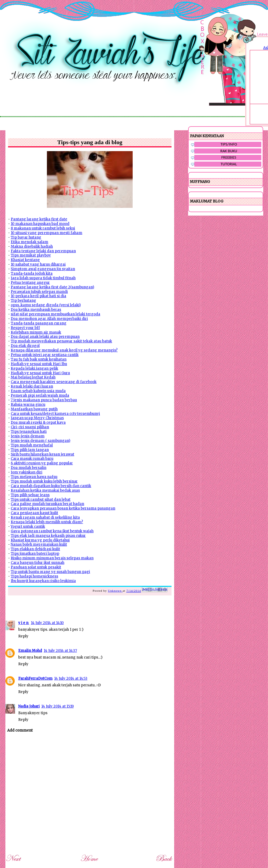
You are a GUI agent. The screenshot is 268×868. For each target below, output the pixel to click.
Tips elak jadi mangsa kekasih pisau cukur (48, 536)
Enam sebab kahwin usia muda (38, 391)
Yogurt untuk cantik (28, 527)
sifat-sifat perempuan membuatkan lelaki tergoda (55, 314)
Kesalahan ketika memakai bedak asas (45, 490)
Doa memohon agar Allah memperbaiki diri (49, 319)
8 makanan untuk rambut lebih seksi (43, 228)
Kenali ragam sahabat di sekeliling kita (45, 517)
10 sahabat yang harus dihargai (38, 264)
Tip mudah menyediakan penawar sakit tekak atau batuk (61, 341)
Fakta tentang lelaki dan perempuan (43, 251)
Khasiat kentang (25, 260)
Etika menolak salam (29, 242)
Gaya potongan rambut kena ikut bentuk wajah (52, 531)
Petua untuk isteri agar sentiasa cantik (45, 355)
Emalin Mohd (30, 651)
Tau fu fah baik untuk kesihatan (39, 359)
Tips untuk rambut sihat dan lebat (41, 500)
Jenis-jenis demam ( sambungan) (40, 441)
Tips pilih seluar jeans (30, 495)
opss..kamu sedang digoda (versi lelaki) (46, 305)
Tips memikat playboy (31, 255)
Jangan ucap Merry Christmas (37, 418)
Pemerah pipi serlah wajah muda (40, 395)
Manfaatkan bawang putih (34, 409)
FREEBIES (229, 157)
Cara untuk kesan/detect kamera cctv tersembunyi (55, 414)
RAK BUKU (229, 151)
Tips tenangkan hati (29, 432)
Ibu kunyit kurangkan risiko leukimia (43, 581)
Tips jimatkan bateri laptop (35, 554)
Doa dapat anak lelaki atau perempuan (45, 337)
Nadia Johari (29, 706)
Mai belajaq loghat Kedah (33, 377)
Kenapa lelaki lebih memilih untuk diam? (47, 522)
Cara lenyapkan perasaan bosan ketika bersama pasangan (63, 508)
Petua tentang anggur (30, 283)
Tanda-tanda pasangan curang (39, 323)
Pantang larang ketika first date (39, 219)
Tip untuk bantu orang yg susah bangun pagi (50, 572)
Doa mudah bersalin (29, 468)
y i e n (24, 623)
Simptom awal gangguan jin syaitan (43, 269)
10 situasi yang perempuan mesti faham (46, 233)
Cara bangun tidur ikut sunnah (38, 563)
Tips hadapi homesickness (34, 576)
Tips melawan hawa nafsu (34, 477)
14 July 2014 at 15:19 (57, 706)
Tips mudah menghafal (32, 445)
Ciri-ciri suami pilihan (30, 427)
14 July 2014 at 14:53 (71, 678)
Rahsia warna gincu (28, 405)
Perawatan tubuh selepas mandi (39, 292)
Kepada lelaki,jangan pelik (34, 368)
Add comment (20, 730)
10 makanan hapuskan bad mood (40, 224)
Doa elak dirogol (25, 346)
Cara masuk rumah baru (32, 459)
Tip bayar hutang (26, 237)
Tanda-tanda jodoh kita (32, 274)
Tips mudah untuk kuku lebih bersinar (44, 481)
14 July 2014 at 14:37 (60, 651)
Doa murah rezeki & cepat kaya (38, 422)
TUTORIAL (229, 164)
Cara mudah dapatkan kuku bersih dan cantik (51, 486)
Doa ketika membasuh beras (36, 310)
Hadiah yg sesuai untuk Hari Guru (40, 373)
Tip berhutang (23, 301)
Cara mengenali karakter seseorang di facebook (54, 382)
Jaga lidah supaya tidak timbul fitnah (43, 278)
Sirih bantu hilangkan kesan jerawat (42, 454)
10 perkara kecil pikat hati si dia (38, 296)
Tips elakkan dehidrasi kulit (35, 549)
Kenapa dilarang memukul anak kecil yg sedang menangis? (64, 350)
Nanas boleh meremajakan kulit (39, 544)
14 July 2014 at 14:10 (47, 623)
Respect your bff (25, 328)
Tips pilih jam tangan (30, 450)
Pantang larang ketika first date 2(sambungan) (52, 287)
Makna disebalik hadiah (32, 246)
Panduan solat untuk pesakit (36, 567)
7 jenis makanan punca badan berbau (44, 400)
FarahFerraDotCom (35, 678)
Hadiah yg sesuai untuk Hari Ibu (39, 364)
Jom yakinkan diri (27, 472)
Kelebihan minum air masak (36, 332)
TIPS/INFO (229, 144)
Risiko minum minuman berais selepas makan (52, 558)
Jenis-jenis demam (28, 436)
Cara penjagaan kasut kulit (34, 513)
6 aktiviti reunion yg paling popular (42, 463)
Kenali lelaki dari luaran (32, 386)
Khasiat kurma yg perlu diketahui (40, 540)
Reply (23, 636)
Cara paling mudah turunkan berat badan (47, 504)
